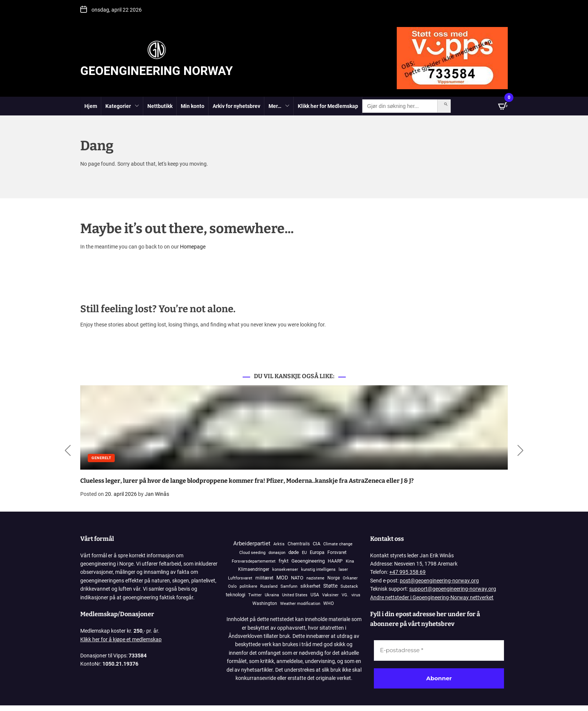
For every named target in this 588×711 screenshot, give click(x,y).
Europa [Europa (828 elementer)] (317, 552)
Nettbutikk (160, 106)
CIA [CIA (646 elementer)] (316, 544)
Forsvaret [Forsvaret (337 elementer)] (337, 552)
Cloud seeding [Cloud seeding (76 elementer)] (252, 553)
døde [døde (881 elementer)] (294, 552)
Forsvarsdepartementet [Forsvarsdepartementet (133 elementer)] (254, 561)
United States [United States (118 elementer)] (295, 595)
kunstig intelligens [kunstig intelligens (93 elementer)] (318, 570)
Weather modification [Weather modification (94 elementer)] (300, 604)
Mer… (279, 106)
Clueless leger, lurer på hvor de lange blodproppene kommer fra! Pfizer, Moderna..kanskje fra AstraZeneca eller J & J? (247, 481)
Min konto (193, 106)
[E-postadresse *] (439, 650)
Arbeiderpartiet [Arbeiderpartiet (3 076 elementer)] (252, 543)
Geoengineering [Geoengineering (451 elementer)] (308, 561)
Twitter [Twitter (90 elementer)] (255, 595)
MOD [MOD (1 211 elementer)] (282, 578)
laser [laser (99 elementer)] (343, 570)
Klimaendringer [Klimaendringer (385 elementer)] (254, 569)
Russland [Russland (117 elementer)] (269, 586)
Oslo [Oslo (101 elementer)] (232, 586)
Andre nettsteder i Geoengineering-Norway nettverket (432, 597)
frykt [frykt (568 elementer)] (283, 561)
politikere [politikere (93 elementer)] (248, 586)
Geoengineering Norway (157, 71)
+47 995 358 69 (407, 572)
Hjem (91, 106)
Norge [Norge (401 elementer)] (334, 578)
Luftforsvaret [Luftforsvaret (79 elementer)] (240, 578)
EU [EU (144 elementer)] (304, 552)
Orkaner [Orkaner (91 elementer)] (350, 578)
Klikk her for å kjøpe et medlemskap (121, 639)
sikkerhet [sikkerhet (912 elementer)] (310, 586)
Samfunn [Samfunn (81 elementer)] (289, 586)
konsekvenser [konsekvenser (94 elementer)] (285, 570)
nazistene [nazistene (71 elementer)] (315, 578)
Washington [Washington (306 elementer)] (265, 603)
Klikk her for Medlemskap (328, 106)
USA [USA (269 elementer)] (315, 595)
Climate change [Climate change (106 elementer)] (338, 544)
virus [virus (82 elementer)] (356, 595)
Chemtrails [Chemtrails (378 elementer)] (299, 544)
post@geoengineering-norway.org (439, 581)
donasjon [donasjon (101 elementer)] (277, 553)
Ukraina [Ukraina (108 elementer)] (272, 595)
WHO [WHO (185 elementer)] (328, 603)
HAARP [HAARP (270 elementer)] (335, 561)
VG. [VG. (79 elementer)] (345, 595)
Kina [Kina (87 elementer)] (350, 561)
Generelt (101, 458)
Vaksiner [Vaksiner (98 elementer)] (330, 595)
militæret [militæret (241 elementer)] (264, 578)
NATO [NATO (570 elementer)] (297, 578)
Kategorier (122, 106)
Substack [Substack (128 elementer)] (349, 586)
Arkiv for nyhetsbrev (236, 106)
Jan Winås (157, 494)
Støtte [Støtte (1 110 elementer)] (330, 586)
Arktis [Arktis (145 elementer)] (279, 544)
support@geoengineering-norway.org (453, 589)
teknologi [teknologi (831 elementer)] (235, 595)
